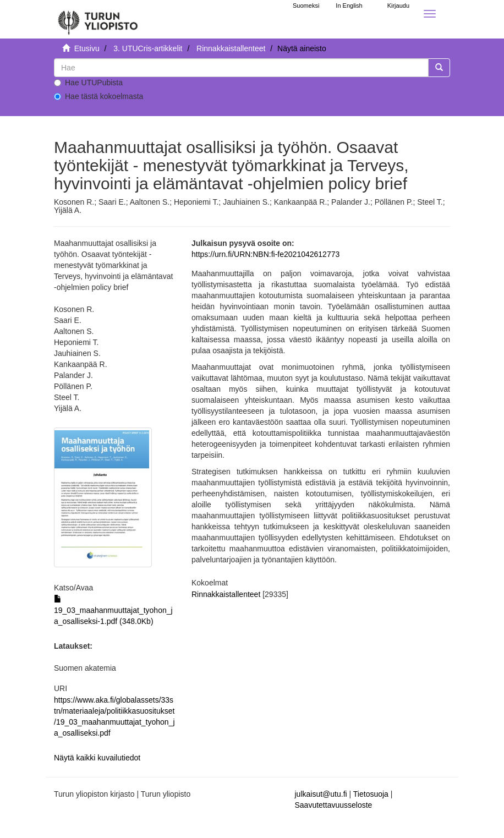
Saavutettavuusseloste (334, 805)
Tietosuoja (371, 794)
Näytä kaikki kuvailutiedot (97, 758)
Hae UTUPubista (88, 83)
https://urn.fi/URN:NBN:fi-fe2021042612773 (265, 254)
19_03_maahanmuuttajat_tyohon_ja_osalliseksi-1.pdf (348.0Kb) (113, 610)
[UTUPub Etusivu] (98, 19)
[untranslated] (241, 68)
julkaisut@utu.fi (321, 794)
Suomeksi (306, 6)
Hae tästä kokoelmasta (98, 96)
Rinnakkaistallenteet (231, 48)
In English (349, 6)
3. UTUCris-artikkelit (148, 48)
